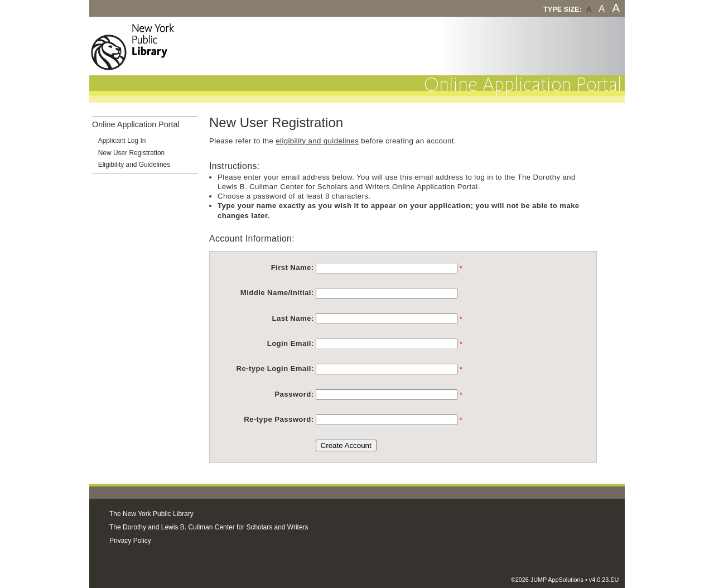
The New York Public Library (151, 514)
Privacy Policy (130, 541)
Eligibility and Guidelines (134, 165)
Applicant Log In (122, 141)
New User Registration (131, 153)
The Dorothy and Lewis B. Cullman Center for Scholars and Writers (209, 527)
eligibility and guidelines (317, 141)
